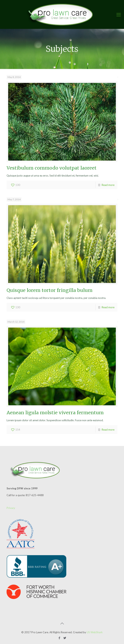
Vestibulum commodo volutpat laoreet (52, 168)
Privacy (11, 508)
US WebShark (95, 632)
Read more (108, 185)
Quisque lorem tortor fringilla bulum (50, 290)
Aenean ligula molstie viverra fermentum (55, 413)
